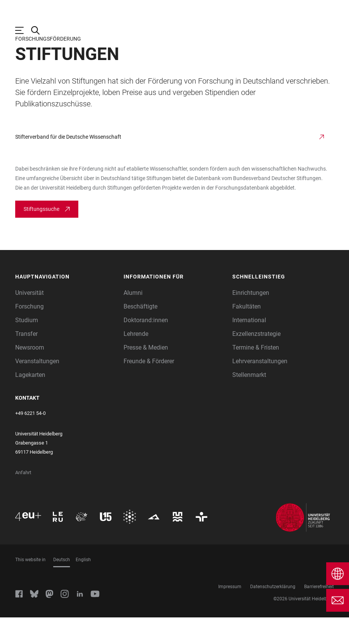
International (249, 347)
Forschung (29, 333)
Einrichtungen (251, 319)
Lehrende (136, 360)
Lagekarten (30, 401)
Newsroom (30, 374)
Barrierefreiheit (319, 613)
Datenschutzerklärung (273, 613)
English (83, 586)
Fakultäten (247, 333)
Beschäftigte (140, 333)
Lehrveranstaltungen (260, 388)
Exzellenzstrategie (256, 360)
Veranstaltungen (37, 388)
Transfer (26, 360)
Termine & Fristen (256, 374)
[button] (66, 303)
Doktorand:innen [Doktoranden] (146, 347)
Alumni (133, 319)
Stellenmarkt (249, 401)
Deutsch (62, 586)
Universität (29, 319)
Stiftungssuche (41, 236)
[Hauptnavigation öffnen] (23, 30)
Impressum (230, 613)
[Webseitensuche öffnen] (39, 30)
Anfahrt (23, 499)
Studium (27, 347)
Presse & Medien (146, 374)
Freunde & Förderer (149, 388)
